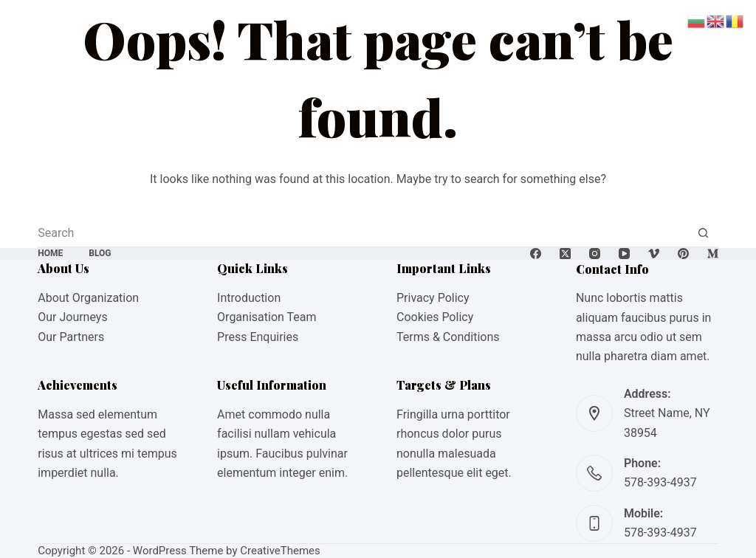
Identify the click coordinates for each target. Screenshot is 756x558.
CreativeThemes (280, 551)
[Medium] (713, 254)
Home (50, 253)
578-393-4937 (660, 482)
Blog (100, 253)
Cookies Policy (435, 317)
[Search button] (704, 232)
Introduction (249, 298)
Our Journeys (72, 317)
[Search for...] (363, 232)
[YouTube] (624, 254)
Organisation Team (267, 317)
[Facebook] (536, 254)
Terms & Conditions (448, 337)
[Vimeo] (654, 254)
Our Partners (71, 337)
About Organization (88, 298)
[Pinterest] (683, 254)
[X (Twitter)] (565, 254)
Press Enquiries (258, 337)
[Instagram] (595, 254)
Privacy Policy (433, 298)
